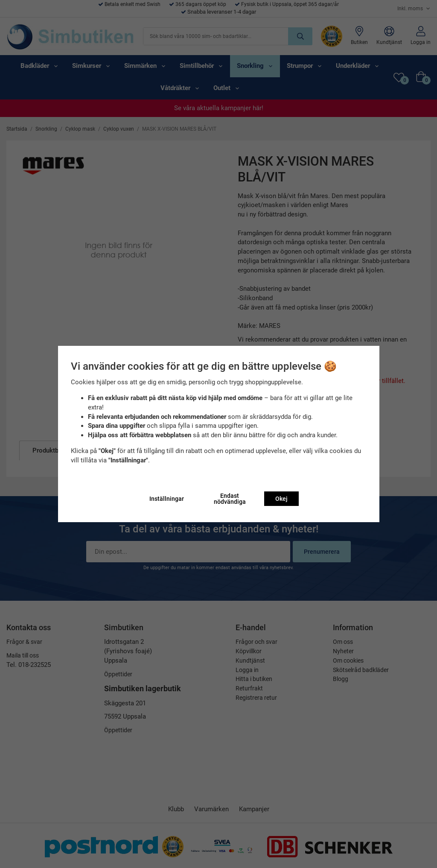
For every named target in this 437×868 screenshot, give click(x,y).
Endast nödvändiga (230, 499)
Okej (281, 499)
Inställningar (167, 499)
